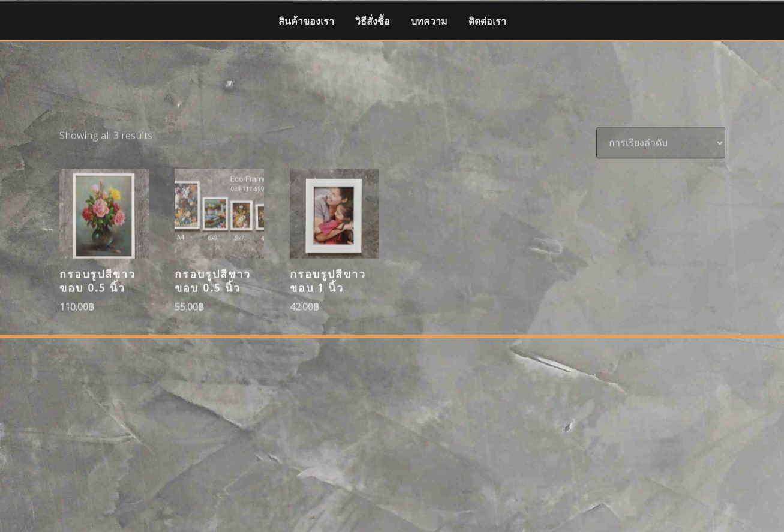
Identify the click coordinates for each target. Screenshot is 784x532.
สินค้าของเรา (306, 21)
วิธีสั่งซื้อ (373, 21)
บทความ (429, 21)
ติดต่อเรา (487, 21)
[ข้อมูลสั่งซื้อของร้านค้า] (661, 172)
